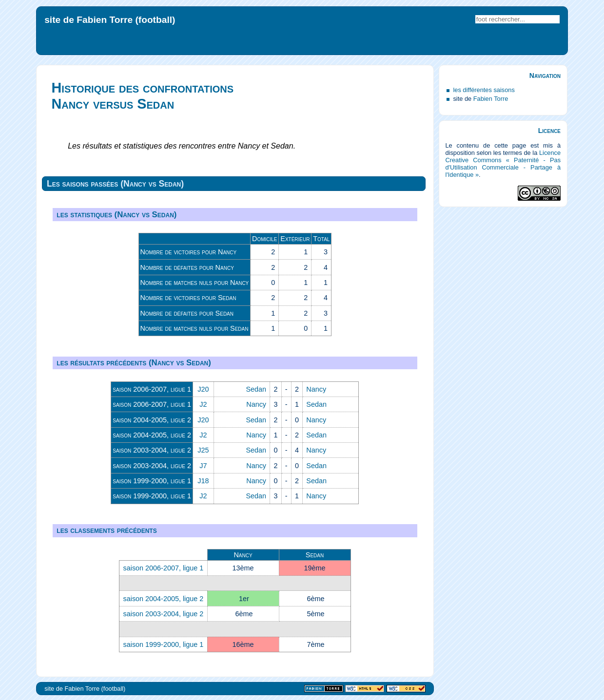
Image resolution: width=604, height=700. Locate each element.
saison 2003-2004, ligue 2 (152, 450)
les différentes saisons (484, 90)
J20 (203, 389)
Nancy (316, 389)
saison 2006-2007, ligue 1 (152, 389)
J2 (203, 404)
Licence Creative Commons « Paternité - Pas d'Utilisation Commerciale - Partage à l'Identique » (503, 164)
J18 (203, 481)
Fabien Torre (491, 99)
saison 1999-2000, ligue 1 (152, 481)
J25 (203, 450)
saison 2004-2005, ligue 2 (152, 420)
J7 (203, 466)
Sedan (256, 389)
